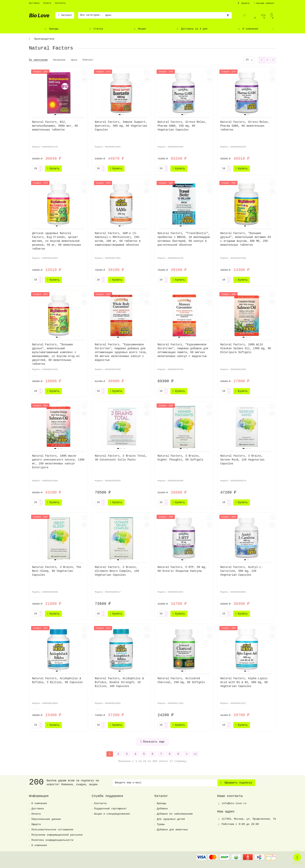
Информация (39, 796)
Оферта (36, 824)
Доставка (34, 3)
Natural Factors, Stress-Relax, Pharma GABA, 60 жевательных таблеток (245, 126)
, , (249, 819)
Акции (139, 29)
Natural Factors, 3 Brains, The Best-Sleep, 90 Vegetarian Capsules (57, 571)
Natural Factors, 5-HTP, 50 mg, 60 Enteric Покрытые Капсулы (182, 569)
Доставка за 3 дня (192, 29)
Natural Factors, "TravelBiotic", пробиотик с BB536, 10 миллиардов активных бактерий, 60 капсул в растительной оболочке (184, 239)
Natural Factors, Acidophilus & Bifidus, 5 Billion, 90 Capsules (57, 680)
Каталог (65, 15)
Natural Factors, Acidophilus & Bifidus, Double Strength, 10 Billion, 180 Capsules (119, 682)
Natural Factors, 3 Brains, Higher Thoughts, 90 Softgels (180, 458)
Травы (161, 824)
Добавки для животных (172, 830)
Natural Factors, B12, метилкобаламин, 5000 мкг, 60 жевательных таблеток (55, 126)
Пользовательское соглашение (52, 830)
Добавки (162, 809)
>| (195, 754)
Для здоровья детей (171, 819)
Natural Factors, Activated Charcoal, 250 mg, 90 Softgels (181, 680)
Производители (44, 39)
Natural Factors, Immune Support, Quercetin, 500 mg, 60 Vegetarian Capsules (121, 126)
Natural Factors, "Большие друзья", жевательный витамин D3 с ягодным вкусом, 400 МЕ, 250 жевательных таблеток (246, 239)
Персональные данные (46, 819)
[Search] (167, 15)
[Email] (165, 783)
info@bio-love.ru (234, 803)
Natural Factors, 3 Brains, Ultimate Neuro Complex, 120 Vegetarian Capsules (117, 571)
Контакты (60, 3)
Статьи (96, 29)
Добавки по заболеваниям (175, 814)
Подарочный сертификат (110, 809)
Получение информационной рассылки (57, 835)
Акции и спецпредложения (112, 814)
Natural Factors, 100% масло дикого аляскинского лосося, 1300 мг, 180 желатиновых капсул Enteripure (58, 462)
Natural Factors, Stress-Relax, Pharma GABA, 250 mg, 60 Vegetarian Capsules (182, 126)
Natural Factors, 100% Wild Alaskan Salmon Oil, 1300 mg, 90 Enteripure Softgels (246, 348)
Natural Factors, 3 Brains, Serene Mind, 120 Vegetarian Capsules (242, 460)
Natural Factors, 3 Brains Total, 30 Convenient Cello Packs (121, 458)
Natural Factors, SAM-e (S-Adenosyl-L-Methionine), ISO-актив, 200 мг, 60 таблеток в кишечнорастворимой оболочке (118, 239)
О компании (248, 29)
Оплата (47, 3)
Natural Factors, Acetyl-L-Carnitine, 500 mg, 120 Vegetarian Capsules (242, 571)
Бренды (51, 29)
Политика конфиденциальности (52, 840)
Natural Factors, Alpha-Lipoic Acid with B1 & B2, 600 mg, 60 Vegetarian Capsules (244, 682)
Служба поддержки (107, 796)
